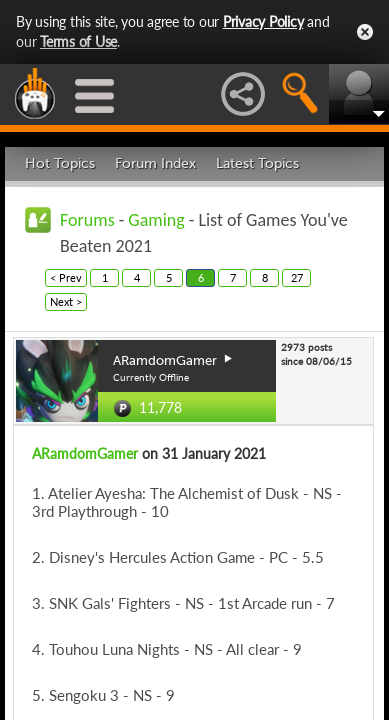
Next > (66, 301)
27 (297, 277)
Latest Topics (257, 163)
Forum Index (155, 163)
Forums (87, 220)
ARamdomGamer (85, 453)
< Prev (66, 277)
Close (365, 32)
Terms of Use (78, 41)
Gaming (156, 220)
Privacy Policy (263, 21)
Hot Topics (60, 163)
